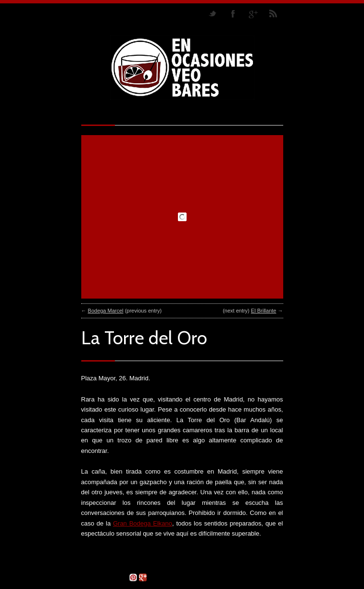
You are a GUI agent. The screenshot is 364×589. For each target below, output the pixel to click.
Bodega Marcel (106, 311)
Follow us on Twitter (213, 13)
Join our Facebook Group (233, 13)
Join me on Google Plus (253, 13)
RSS (273, 13)
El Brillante (264, 311)
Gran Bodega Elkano (143, 523)
